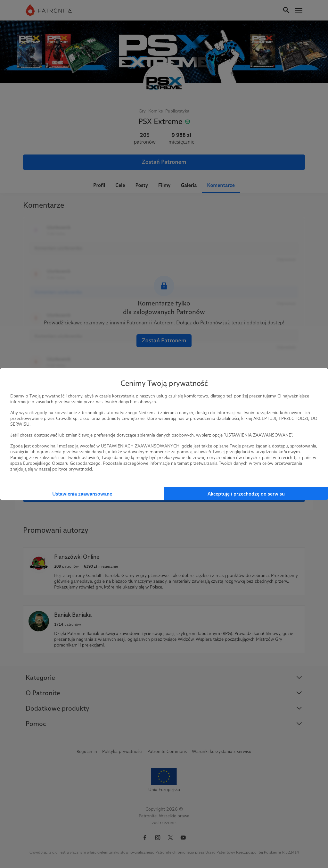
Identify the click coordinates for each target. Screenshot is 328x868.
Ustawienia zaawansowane (82, 494)
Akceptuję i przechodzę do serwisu (246, 494)
